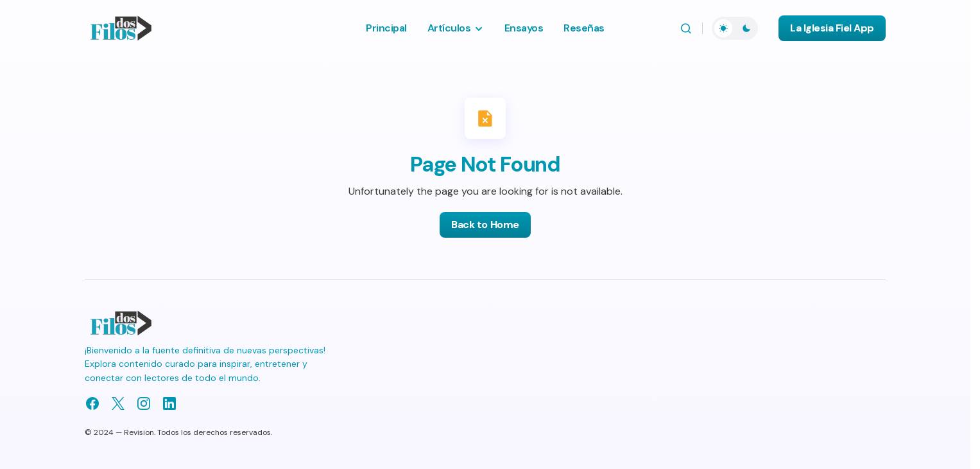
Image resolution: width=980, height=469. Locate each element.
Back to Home (485, 225)
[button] (686, 28)
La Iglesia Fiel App (832, 28)
